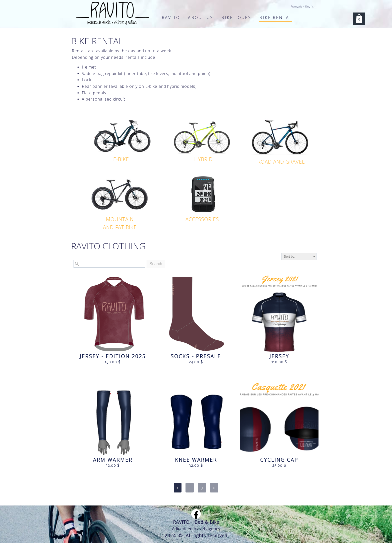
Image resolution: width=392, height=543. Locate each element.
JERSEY (279, 356)
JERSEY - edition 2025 (113, 356)
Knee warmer (196, 460)
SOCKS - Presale (196, 356)
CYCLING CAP (279, 460)
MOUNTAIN (120, 219)
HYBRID (203, 159)
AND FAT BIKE (120, 227)
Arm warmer (113, 460)
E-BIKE (121, 159)
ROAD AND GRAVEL (281, 162)
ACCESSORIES (202, 219)
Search (156, 264)
